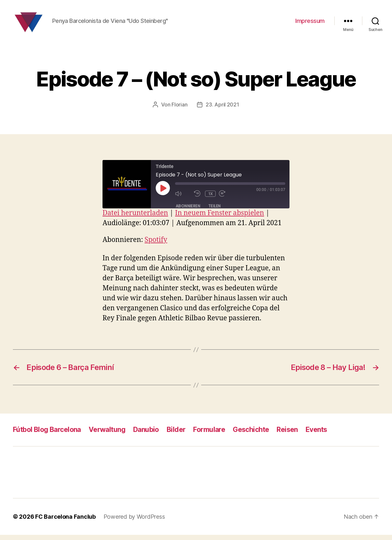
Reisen (287, 435)
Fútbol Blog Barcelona (47, 435)
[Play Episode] (163, 193)
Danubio (146, 435)
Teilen (214, 211)
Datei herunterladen (135, 219)
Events (316, 435)
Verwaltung (107, 435)
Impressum (310, 23)
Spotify (156, 245)
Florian (179, 110)
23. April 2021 (222, 110)
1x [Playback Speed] (211, 199)
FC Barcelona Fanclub (65, 522)
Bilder (176, 435)
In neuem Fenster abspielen (220, 219)
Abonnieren (188, 211)
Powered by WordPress (134, 522)
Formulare (209, 435)
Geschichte (251, 435)
